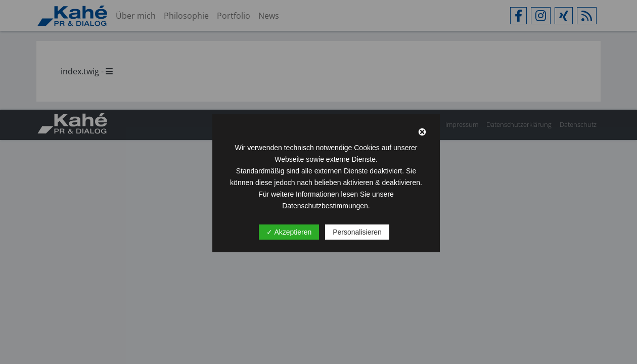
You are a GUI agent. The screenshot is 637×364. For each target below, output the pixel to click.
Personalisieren (357, 232)
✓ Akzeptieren (289, 232)
